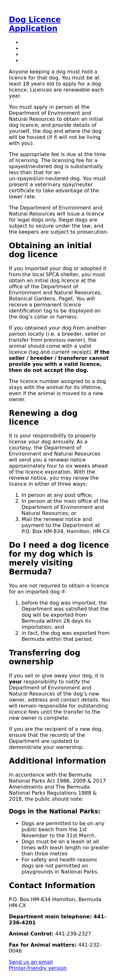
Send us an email (31, 962)
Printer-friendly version (38, 968)
